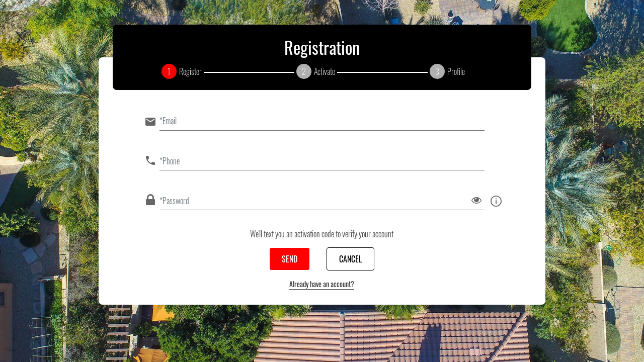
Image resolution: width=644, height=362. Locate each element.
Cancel (350, 259)
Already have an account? (322, 284)
